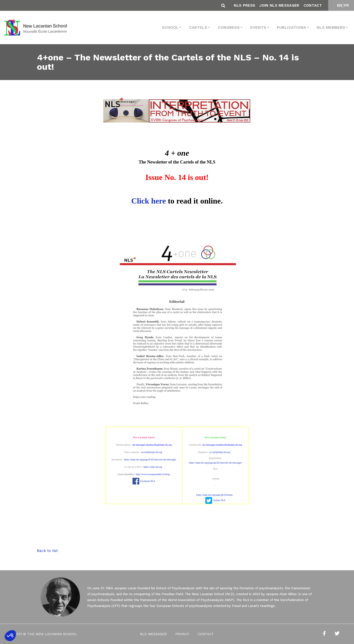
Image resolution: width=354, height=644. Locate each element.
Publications (291, 27)
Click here (149, 201)
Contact (313, 5)
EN (340, 5)
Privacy (182, 634)
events (258, 27)
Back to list (47, 551)
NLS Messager (153, 634)
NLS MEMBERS (331, 27)
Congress (229, 27)
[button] (10, 636)
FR (347, 5)
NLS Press (244, 5)
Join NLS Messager (279, 5)
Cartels (198, 27)
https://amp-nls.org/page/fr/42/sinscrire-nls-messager (150, 459)
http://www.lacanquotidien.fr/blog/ (153, 474)
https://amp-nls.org (153, 467)
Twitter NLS (219, 500)
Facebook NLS (148, 481)
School (170, 27)
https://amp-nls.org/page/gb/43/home (215, 495)
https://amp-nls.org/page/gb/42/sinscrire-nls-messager (215, 463)
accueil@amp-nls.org (152, 452)
